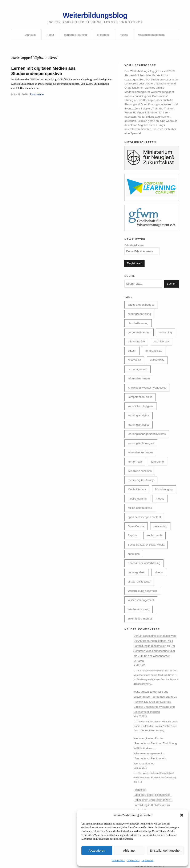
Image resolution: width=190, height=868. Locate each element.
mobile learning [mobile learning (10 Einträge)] (138, 527)
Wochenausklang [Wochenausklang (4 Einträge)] (139, 643)
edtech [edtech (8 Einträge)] (157, 363)
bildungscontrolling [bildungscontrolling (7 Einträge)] (140, 324)
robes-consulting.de (138, 100)
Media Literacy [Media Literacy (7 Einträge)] (137, 508)
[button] (182, 815)
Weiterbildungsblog (95, 16)
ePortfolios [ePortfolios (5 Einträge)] (162, 372)
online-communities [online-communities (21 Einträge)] (140, 537)
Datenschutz (118, 860)
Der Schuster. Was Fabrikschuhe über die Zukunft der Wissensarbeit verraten (155, 692)
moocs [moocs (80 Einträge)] (161, 527)
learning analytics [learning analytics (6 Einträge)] (139, 431)
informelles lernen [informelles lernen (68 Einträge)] (139, 392)
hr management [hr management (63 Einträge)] (162, 382)
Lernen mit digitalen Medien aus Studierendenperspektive (46, 74)
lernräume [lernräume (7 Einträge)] (159, 479)
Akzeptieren (97, 850)
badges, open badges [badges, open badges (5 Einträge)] (142, 314)
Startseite (28, 36)
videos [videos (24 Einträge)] (160, 605)
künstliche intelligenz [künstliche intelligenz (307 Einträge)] (141, 421)
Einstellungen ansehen (165, 850)
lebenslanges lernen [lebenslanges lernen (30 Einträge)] (141, 469)
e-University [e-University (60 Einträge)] (136, 363)
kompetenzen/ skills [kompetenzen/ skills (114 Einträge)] (140, 411)
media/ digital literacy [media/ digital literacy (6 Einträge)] (141, 498)
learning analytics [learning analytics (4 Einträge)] (139, 440)
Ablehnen (130, 850)
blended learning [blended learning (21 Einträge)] (139, 334)
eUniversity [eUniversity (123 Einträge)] (135, 382)
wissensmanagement (153, 36)
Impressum (147, 860)
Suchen (171, 293)
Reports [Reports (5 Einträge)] (133, 566)
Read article (39, 99)
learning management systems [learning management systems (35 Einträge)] (148, 450)
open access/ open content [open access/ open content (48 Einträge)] (145, 547)
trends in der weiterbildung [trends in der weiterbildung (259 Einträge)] (145, 595)
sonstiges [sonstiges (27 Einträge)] (134, 585)
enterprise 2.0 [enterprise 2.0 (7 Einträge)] (137, 372)
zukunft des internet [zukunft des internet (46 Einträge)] (140, 653)
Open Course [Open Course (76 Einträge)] (136, 556)
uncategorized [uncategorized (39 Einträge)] (137, 605)
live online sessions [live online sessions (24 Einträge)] (140, 489)
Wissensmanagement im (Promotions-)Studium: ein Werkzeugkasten (151, 800)
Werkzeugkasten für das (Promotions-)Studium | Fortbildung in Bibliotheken (151, 784)
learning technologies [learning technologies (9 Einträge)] (142, 460)
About (49, 36)
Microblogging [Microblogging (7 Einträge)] (137, 518)
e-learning (104, 36)
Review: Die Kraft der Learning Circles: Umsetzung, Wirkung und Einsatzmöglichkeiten (155, 746)
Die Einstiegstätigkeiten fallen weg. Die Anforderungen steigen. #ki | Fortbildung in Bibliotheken (155, 676)
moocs (125, 36)
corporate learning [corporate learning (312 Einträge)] (140, 343)
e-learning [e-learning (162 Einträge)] (134, 353)
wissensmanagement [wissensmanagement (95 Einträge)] (142, 634)
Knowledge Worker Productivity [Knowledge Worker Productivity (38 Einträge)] (148, 402)
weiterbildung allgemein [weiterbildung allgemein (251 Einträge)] (143, 624)
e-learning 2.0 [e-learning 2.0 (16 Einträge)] (159, 353)
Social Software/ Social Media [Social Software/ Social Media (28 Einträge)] (147, 576)
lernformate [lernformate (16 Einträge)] (135, 479)
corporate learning (75, 36)
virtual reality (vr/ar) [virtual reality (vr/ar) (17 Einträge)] (140, 614)
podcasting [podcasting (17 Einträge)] (162, 556)
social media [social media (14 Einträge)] (156, 566)
